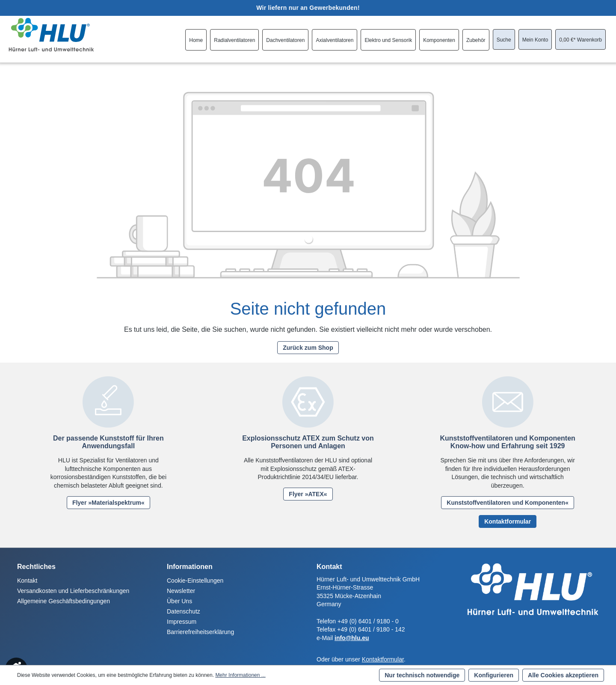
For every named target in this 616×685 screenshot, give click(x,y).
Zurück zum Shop (308, 348)
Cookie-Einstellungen (195, 581)
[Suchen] (504, 40)
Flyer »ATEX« (308, 494)
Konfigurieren (494, 675)
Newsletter (181, 591)
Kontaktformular (508, 521)
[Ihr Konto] (535, 40)
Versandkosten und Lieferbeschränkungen (73, 591)
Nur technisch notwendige (422, 675)
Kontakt (27, 581)
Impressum (182, 622)
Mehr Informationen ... (240, 675)
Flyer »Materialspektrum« (108, 503)
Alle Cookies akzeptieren (563, 675)
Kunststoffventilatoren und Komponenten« (508, 503)
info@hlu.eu (352, 638)
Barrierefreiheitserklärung (200, 632)
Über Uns (179, 601)
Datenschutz (184, 611)
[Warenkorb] (580, 40)
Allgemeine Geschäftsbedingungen (64, 601)
